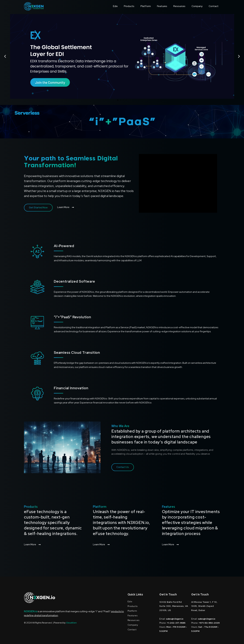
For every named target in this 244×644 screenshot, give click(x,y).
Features (162, 6)
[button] (5, 56)
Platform (146, 6)
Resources (179, 6)
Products (129, 6)
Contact (214, 6)
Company (197, 6)
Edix (115, 6)
